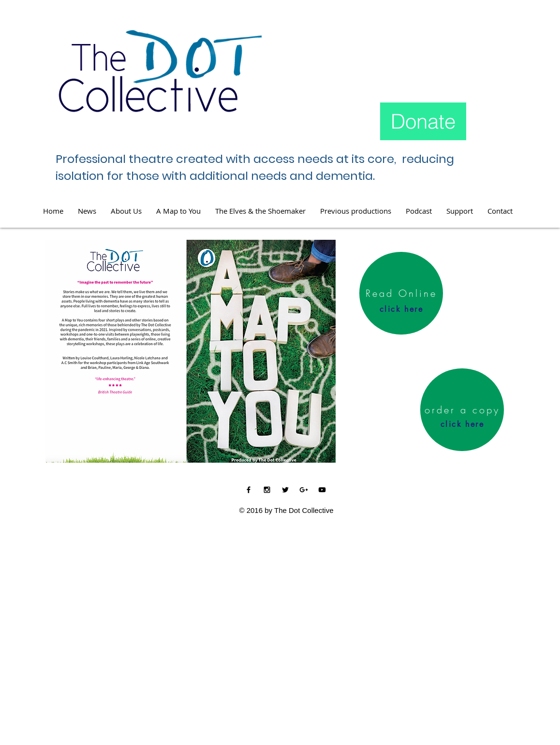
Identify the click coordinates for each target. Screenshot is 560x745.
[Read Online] (401, 293)
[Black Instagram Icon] (267, 490)
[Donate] (423, 121)
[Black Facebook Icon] (249, 490)
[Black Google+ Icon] (304, 490)
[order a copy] (462, 410)
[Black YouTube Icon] (322, 490)
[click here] (401, 309)
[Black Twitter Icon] (285, 490)
